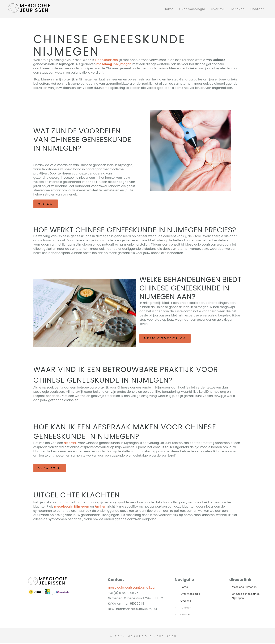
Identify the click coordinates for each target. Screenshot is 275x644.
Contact (257, 9)
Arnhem (101, 507)
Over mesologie (192, 9)
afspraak (71, 443)
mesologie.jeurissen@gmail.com (133, 588)
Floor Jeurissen (107, 60)
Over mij (218, 9)
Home (169, 9)
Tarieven (238, 9)
